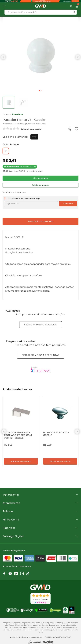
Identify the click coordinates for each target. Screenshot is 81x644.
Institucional (40, 497)
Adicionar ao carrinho (21, 464)
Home (6, 114)
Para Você (40, 531)
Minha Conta (40, 522)
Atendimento (40, 506)
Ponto (34, 137)
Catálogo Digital (40, 539)
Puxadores (18, 114)
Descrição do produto (41, 221)
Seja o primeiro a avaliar (41, 325)
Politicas (40, 514)
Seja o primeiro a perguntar (41, 355)
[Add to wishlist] (77, 129)
